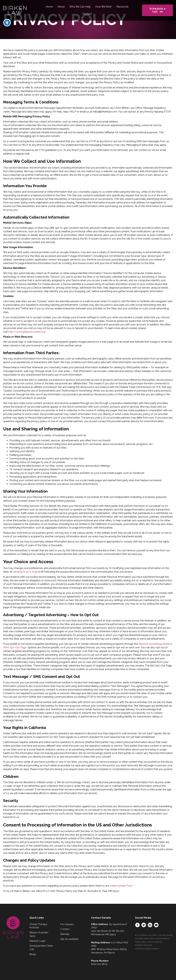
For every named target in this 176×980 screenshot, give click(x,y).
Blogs (33, 954)
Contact (65, 929)
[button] (137, 925)
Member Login (37, 941)
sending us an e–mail (25, 572)
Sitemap (65, 934)
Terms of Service (155, 942)
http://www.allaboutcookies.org (27, 332)
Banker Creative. (152, 949)
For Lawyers (67, 924)
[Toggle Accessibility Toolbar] (7, 14)
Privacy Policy (141, 942)
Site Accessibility (69, 939)
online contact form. (121, 886)
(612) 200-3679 (99, 964)
